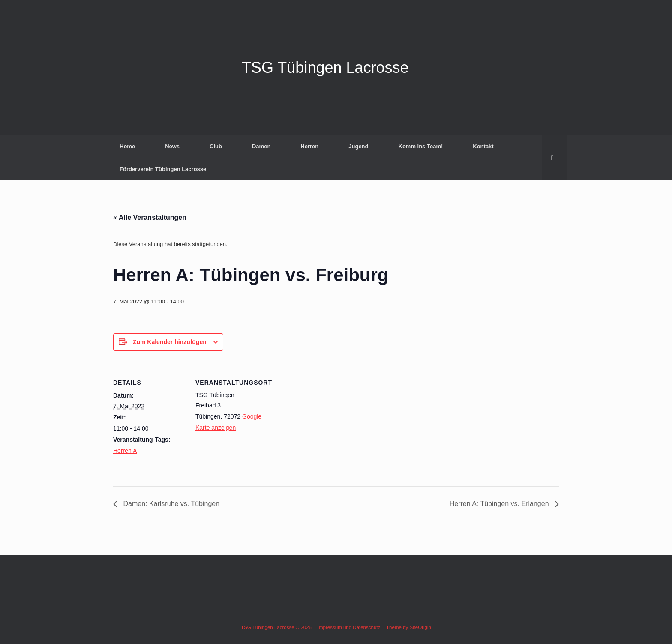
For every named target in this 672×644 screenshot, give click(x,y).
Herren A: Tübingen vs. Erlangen (500, 504)
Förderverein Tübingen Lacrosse (163, 169)
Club (216, 146)
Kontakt (483, 146)
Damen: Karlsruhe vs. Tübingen (170, 504)
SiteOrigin (420, 627)
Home (127, 146)
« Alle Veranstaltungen (150, 217)
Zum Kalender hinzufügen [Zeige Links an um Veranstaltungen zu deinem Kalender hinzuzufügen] (170, 342)
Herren (309, 146)
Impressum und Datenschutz (349, 627)
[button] (555, 158)
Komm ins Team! (421, 146)
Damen (261, 146)
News (172, 146)
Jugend (358, 146)
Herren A (125, 451)
